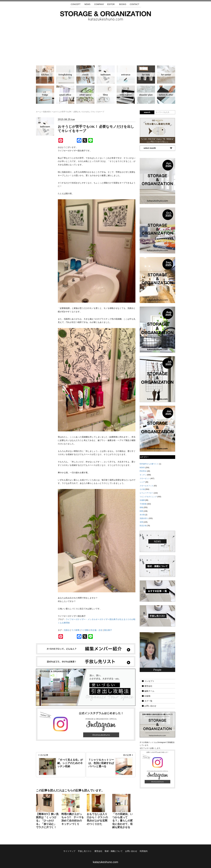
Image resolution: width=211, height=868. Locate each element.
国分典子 (108, 630)
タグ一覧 (148, 701)
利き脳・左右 (96, 630)
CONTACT (134, 4)
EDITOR (111, 4)
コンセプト (149, 681)
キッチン (45, 75)
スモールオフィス (65, 95)
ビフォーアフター (166, 95)
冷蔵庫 (45, 95)
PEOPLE (143, 471)
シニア (166, 75)
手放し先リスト (85, 851)
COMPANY (99, 4)
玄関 (126, 75)
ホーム (39, 112)
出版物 (147, 696)
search (147, 112)
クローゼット (85, 75)
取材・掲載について (114, 851)
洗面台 (67, 630)
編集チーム (149, 691)
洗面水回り (106, 75)
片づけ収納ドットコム (105, 16)
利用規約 (144, 851)
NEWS (87, 4)
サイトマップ (69, 851)
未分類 (142, 515)
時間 (106, 95)
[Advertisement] (106, 42)
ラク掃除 (85, 630)
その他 (85, 95)
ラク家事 (75, 630)
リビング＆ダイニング (65, 75)
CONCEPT (76, 4)
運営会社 (148, 686)
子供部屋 (146, 75)
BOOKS (123, 4)
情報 (126, 95)
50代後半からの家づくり (149, 464)
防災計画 (146, 95)
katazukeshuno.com (106, 862)
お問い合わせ (150, 706)
